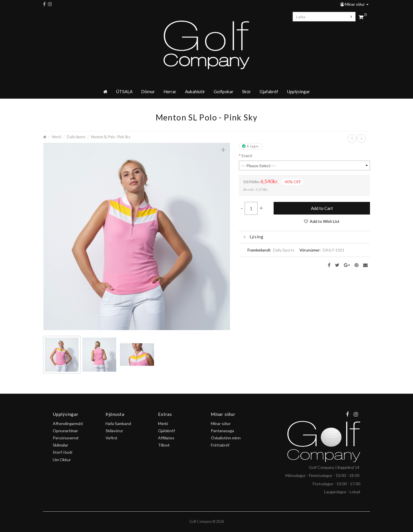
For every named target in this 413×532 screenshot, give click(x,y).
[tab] (305, 237)
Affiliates (166, 438)
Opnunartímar (65, 431)
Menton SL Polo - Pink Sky (111, 137)
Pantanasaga (222, 431)
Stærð (247, 156)
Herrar (170, 91)
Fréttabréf (220, 445)
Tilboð (164, 445)
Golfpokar (224, 91)
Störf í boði (63, 452)
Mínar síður (354, 4)
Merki (57, 137)
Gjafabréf (269, 91)
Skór (247, 91)
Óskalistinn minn (226, 438)
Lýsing (253, 237)
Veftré (111, 438)
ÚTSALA (124, 91)
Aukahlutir (195, 91)
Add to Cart (322, 208)
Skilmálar (61, 445)
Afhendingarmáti (68, 423)
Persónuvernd (66, 438)
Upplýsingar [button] (298, 91)
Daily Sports (76, 137)
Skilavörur (114, 431)
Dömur (148, 91)
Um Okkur (62, 460)
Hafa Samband (118, 423)
